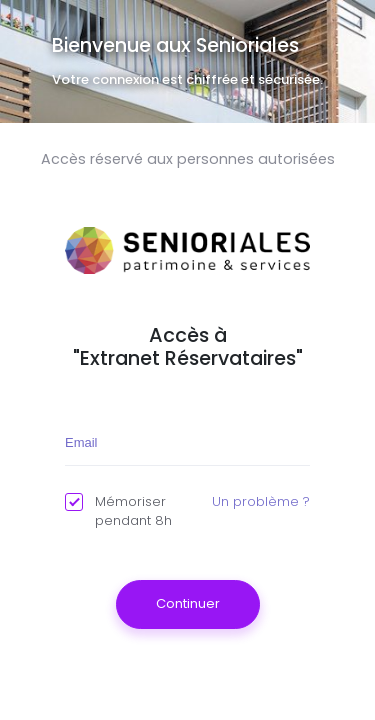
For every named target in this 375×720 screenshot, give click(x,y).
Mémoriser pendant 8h (118, 511)
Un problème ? (261, 501)
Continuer (188, 603)
